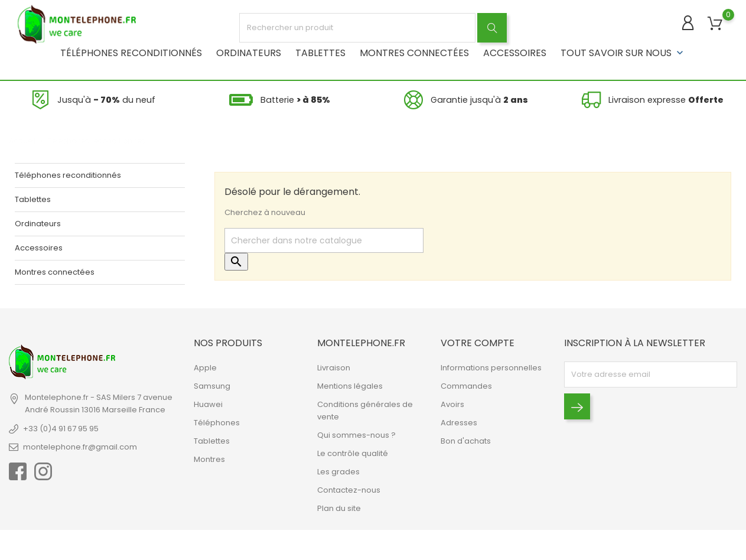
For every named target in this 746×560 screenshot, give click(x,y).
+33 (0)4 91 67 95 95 (61, 429)
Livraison (334, 368)
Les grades (338, 472)
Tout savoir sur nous (623, 53)
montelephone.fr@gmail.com (80, 447)
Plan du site (339, 508)
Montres (209, 459)
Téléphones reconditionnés (131, 53)
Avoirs (452, 404)
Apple (205, 368)
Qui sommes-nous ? (356, 435)
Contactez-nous (349, 490)
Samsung (212, 386)
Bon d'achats (466, 441)
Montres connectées (414, 53)
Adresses (459, 423)
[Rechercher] (324, 240)
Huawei (208, 404)
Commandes (466, 386)
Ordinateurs (249, 53)
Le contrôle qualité (353, 453)
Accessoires (515, 53)
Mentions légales (350, 386)
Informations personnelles (491, 368)
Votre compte (478, 343)
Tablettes (320, 53)
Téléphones (217, 423)
